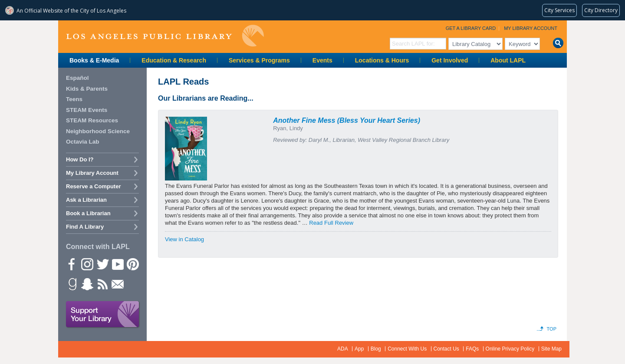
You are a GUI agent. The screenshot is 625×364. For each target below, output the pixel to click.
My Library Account (531, 28)
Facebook (72, 264)
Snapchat (87, 284)
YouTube (117, 264)
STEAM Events (87, 110)
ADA (343, 349)
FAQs (472, 349)
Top (552, 329)
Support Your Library (103, 315)
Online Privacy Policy (510, 349)
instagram (87, 264)
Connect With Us (407, 349)
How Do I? (80, 159)
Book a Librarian (88, 213)
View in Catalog (184, 239)
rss (102, 284)
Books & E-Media (94, 60)
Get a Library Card (471, 28)
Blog (376, 349)
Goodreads (72, 284)
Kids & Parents (87, 89)
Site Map (551, 349)
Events (322, 60)
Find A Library (85, 227)
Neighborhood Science (98, 131)
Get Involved (450, 60)
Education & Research (174, 60)
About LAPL (508, 60)
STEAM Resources (92, 120)
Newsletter (117, 284)
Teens (74, 99)
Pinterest (132, 264)
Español (77, 78)
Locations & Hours (382, 60)
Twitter (102, 264)
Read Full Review (331, 223)
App (359, 349)
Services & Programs (259, 60)
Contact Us (446, 349)
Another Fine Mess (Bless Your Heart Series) (347, 120)
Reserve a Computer (93, 186)
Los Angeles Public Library (165, 36)
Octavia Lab (83, 142)
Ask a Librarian (86, 200)
